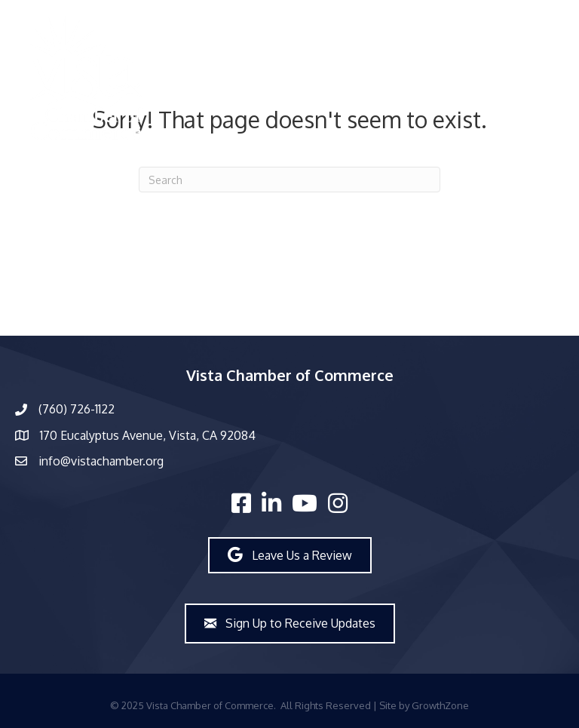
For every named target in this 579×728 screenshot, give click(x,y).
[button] (290, 556)
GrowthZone (440, 705)
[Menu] (376, 78)
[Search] (289, 180)
